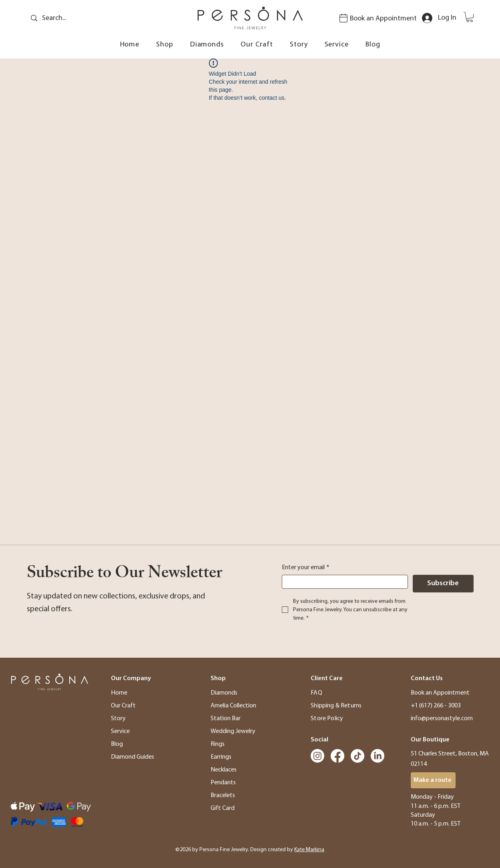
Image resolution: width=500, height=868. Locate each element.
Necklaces (224, 770)
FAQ (316, 693)
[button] (470, 17)
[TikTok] (357, 756)
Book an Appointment (383, 19)
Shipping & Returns (336, 706)
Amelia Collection (233, 706)
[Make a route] (433, 780)
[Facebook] (337, 756)
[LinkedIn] (378, 756)
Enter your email (306, 568)
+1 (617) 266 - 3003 (436, 706)
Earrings (221, 757)
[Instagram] (317, 756)
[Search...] (80, 18)
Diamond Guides (133, 757)
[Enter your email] (342, 582)
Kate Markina (309, 850)
